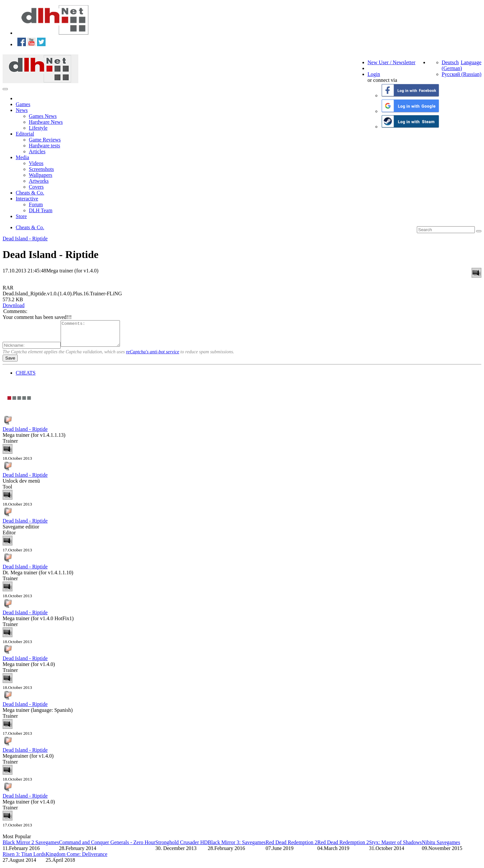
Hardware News (46, 122)
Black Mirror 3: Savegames (237, 847)
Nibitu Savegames (441, 847)
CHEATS (26, 378)
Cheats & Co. (30, 193)
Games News (43, 116)
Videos (36, 163)
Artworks (39, 181)
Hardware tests (45, 146)
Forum (36, 204)
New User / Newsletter (392, 62)
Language (471, 62)
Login (374, 74)
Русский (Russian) (462, 74)
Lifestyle (38, 128)
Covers (36, 187)
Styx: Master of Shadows (395, 847)
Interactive (27, 199)
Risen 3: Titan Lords (24, 859)
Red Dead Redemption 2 (291, 847)
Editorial (25, 134)
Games (23, 104)
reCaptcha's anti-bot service (153, 357)
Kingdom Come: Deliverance (76, 859)
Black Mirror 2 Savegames (31, 847)
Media (22, 157)
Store (21, 216)
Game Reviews (45, 140)
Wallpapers (41, 175)
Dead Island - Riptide (25, 239)
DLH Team (41, 210)
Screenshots (41, 169)
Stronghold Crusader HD (182, 847)
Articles (37, 151)
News (22, 110)
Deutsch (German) (452, 65)
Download (14, 305)
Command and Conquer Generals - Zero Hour (107, 847)
